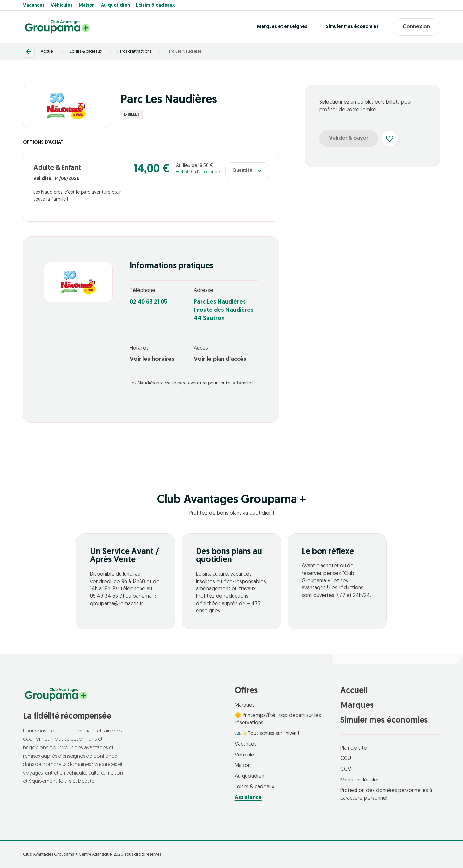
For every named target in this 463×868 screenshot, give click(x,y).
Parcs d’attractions (134, 51)
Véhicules (62, 6)
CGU (346, 759)
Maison (87, 6)
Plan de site (354, 748)
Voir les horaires (152, 359)
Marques (245, 705)
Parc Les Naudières (184, 51)
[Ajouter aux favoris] (390, 138)
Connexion (416, 27)
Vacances (34, 6)
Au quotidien (116, 6)
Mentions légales (360, 780)
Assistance (248, 798)
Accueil (48, 51)
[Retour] (29, 52)
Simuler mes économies (352, 27)
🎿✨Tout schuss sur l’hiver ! (267, 734)
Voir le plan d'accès (220, 359)
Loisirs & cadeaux (155, 6)
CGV (346, 769)
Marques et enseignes (282, 27)
